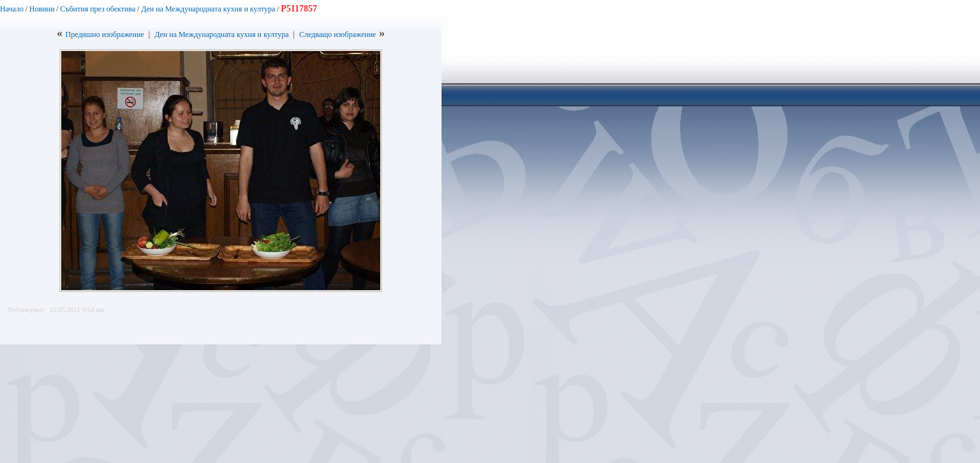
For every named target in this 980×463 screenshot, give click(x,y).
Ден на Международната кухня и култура (208, 9)
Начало (12, 9)
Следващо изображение (338, 34)
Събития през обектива (98, 9)
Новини (42, 9)
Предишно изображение (105, 34)
